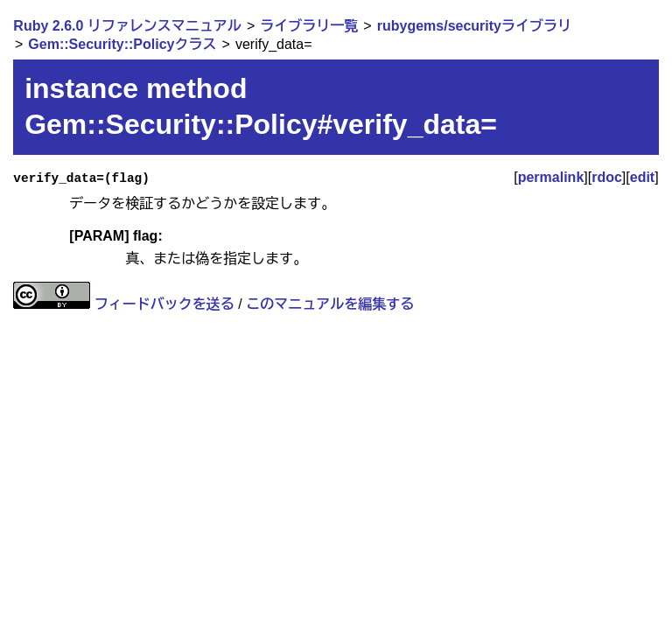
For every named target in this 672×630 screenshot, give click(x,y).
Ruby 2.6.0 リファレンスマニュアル (127, 26)
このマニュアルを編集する (330, 304)
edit (642, 177)
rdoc (607, 177)
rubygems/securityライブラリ (474, 26)
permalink (551, 177)
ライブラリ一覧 (309, 26)
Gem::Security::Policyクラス (122, 44)
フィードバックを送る (164, 304)
